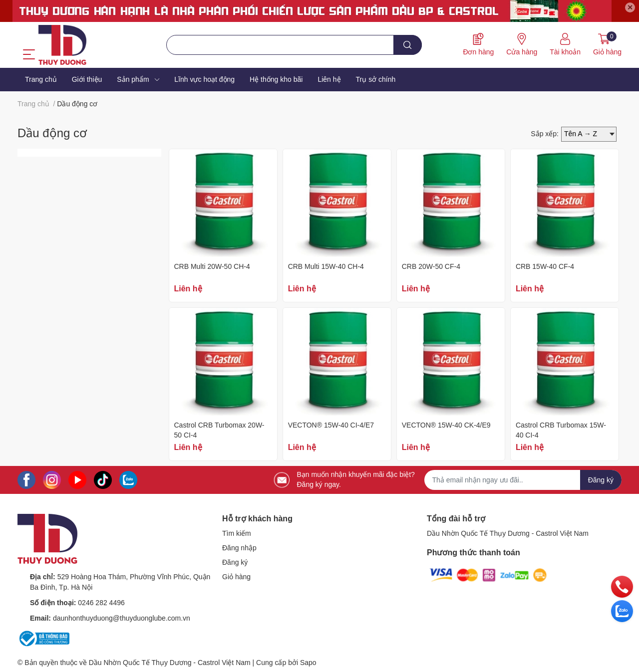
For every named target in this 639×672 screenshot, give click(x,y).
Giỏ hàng (236, 577)
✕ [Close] (630, 7)
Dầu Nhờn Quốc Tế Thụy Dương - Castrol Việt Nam (508, 533)
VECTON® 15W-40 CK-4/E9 (446, 425)
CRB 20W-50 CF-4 (431, 266)
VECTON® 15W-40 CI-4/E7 (331, 425)
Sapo (308, 663)
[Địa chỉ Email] (523, 480)
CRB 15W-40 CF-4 (545, 266)
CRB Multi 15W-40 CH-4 (326, 266)
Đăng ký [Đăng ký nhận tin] (601, 480)
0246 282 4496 (101, 603)
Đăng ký (235, 562)
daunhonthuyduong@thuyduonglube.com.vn (122, 618)
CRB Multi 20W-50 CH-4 (212, 266)
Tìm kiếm (237, 533)
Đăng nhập (239, 548)
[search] (408, 45)
